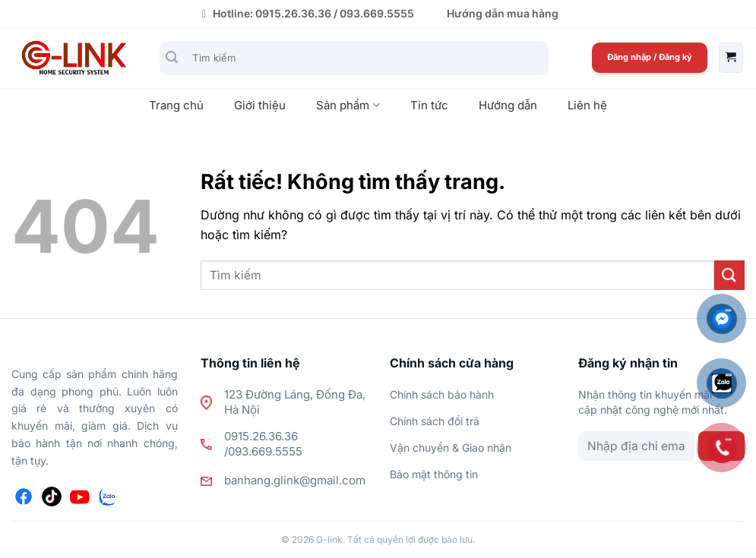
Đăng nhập (630, 57)
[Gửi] (172, 58)
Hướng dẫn (508, 105)
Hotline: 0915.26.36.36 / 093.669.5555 (306, 13)
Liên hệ (587, 105)
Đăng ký (675, 57)
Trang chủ (176, 105)
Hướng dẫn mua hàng (503, 13)
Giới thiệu (260, 105)
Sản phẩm (348, 106)
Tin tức (429, 105)
